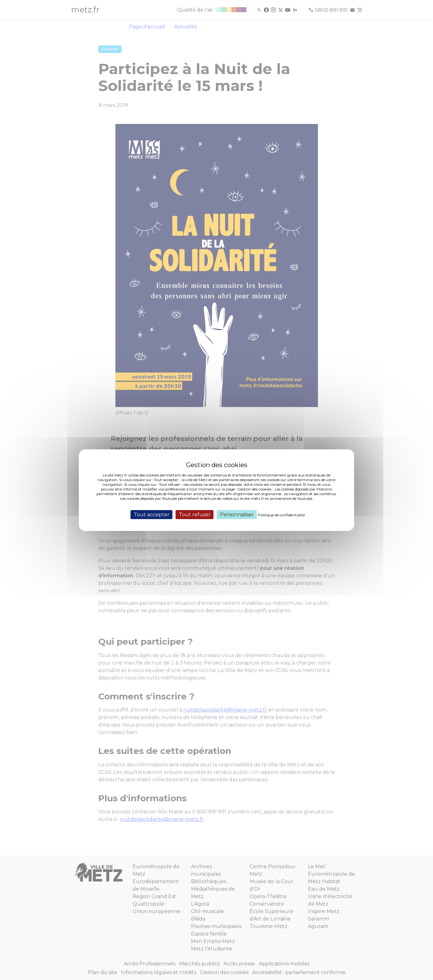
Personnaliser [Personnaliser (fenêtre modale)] (237, 514)
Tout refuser (195, 514)
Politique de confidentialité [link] (281, 515)
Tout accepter (152, 514)
